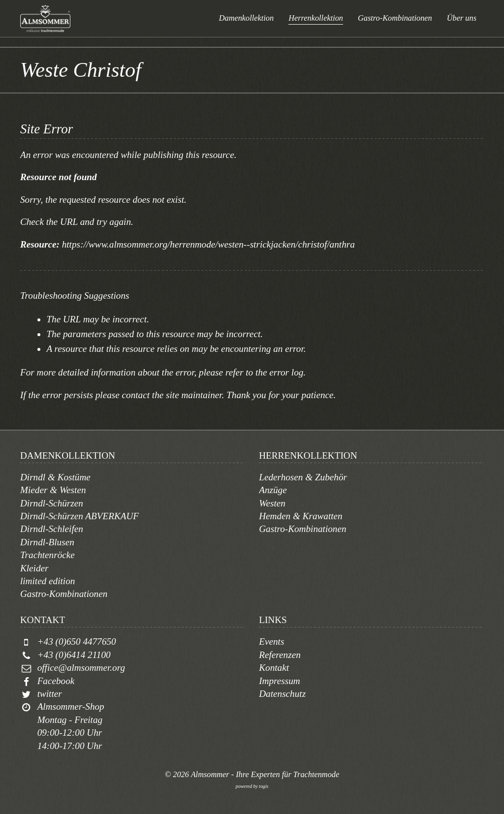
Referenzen (280, 655)
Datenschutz (282, 694)
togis (264, 786)
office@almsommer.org (81, 668)
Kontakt (274, 668)
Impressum (280, 681)
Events (271, 642)
